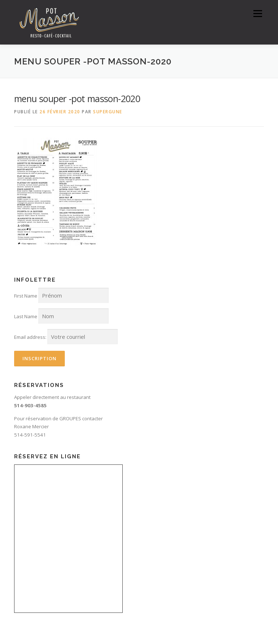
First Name (26, 296)
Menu (258, 13)
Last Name (26, 316)
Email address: (30, 337)
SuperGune (108, 112)
